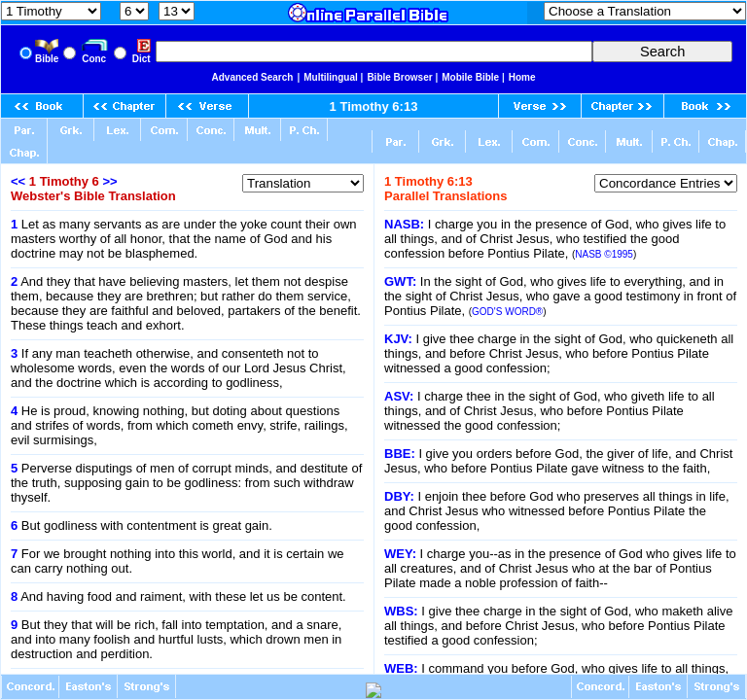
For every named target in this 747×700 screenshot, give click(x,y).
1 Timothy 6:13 (374, 106)
